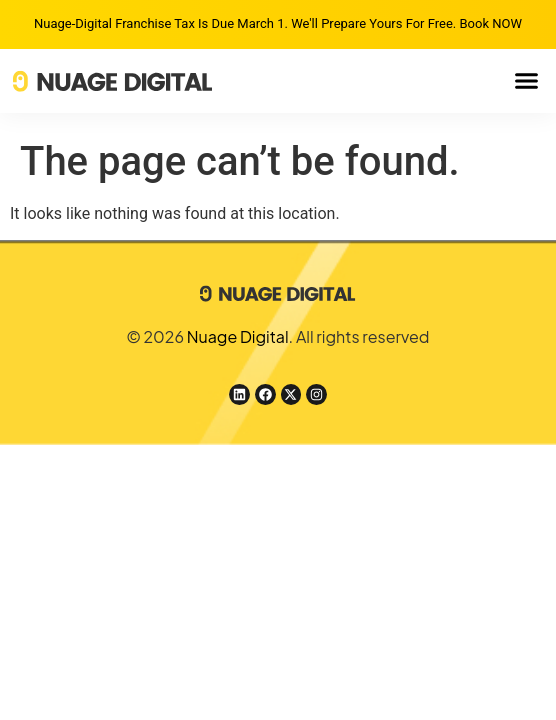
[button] (527, 81)
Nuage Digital (238, 336)
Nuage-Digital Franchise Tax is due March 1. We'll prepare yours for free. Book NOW (278, 23)
